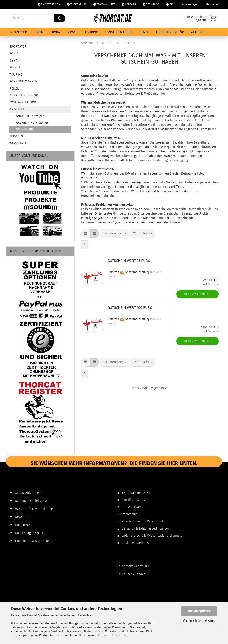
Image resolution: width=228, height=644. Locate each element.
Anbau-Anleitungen (26, 493)
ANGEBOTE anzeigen (30, 116)
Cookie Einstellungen (137, 543)
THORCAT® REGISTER (136, 493)
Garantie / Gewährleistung (31, 509)
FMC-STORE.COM (49, 4)
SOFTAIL (39, 32)
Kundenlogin (188, 4)
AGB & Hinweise (133, 507)
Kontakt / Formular (133, 566)
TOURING (91, 32)
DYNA (56, 32)
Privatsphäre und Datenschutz (143, 521)
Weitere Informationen (199, 621)
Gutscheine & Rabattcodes (31, 541)
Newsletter (20, 517)
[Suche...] (60, 18)
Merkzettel (211, 4)
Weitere (197, 32)
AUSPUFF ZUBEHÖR (170, 32)
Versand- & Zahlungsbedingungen (146, 529)
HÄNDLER (129, 4)
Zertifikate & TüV (133, 500)
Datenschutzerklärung (113, 635)
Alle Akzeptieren (199, 611)
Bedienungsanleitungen (29, 501)
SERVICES (16, 136)
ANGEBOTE (17, 109)
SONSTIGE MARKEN (119, 32)
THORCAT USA (77, 4)
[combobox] (114, 233)
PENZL (144, 32)
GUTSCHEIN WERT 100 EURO (130, 308)
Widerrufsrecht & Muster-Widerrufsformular (153, 536)
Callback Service (131, 574)
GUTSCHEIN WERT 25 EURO (129, 261)
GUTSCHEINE (25, 129)
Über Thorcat (21, 525)
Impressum (130, 514)
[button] (86, 233)
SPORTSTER (18, 32)
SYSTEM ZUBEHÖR (23, 102)
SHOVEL (72, 32)
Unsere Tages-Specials (28, 533)
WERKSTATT (18, 143)
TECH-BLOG (151, 4)
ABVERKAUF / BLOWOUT (33, 123)
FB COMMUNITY (104, 4)
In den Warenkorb (198, 294)
